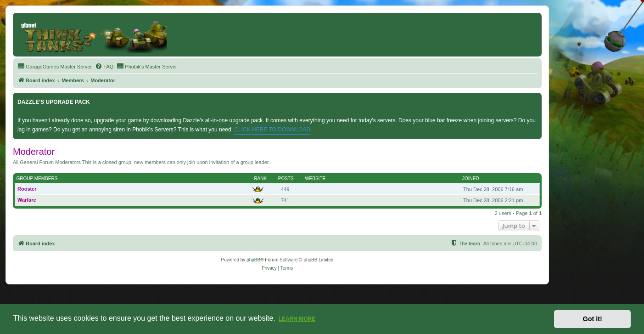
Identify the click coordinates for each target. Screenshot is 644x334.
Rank (260, 178)
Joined (471, 178)
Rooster (27, 189)
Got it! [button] (593, 319)
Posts (286, 178)
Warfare (27, 200)
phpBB (253, 260)
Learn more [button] (297, 319)
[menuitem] (55, 67)
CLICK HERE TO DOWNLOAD (272, 130)
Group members (37, 178)
